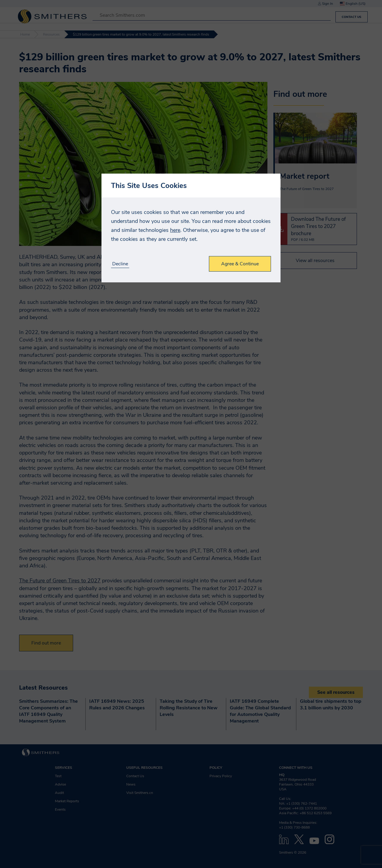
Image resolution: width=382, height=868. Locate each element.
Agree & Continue (240, 264)
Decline (120, 264)
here (175, 230)
